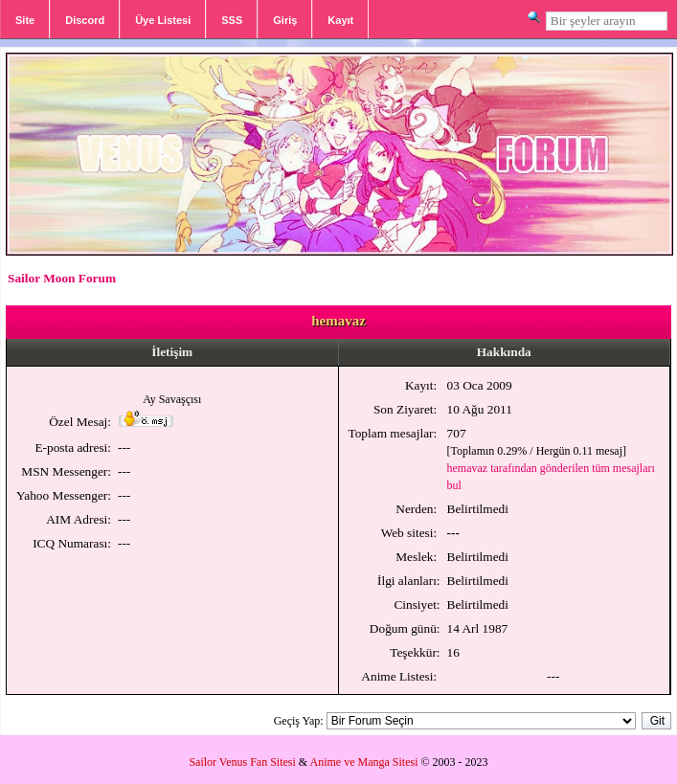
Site (25, 20)
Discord (85, 20)
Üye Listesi (163, 20)
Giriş (285, 20)
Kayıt (340, 20)
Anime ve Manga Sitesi (364, 762)
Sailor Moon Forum (62, 278)
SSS (232, 20)
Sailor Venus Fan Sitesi (242, 762)
